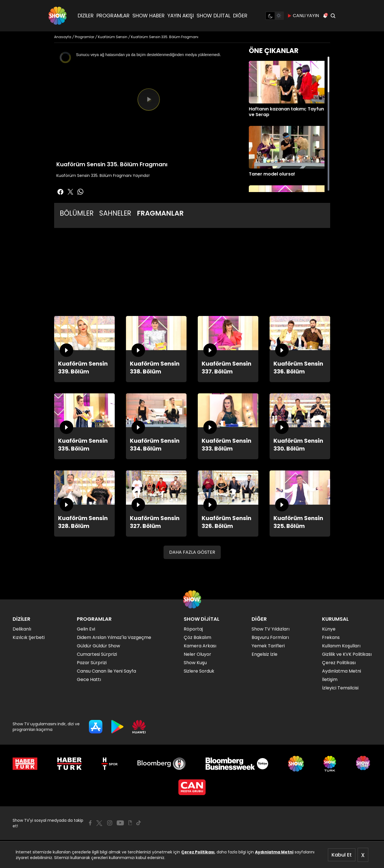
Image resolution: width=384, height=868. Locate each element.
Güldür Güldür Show (98, 646)
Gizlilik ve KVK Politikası (347, 654)
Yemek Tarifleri (268, 646)
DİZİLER (86, 16)
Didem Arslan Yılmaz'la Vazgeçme (114, 637)
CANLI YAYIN (303, 16)
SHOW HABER (149, 16)
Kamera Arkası (200, 646)
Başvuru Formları (270, 637)
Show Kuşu (195, 663)
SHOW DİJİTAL (213, 16)
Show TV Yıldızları (271, 629)
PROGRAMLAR (113, 16)
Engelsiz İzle (265, 654)
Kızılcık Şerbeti (29, 637)
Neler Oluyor (197, 654)
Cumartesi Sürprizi (97, 654)
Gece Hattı (89, 679)
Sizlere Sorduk (199, 671)
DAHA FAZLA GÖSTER (192, 552)
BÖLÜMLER (77, 213)
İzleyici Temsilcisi (340, 688)
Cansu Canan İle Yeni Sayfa (106, 671)
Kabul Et (342, 855)
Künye (329, 629)
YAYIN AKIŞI (181, 16)
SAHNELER (115, 213)
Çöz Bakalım (197, 637)
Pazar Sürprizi (92, 663)
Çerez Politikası (198, 852)
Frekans (331, 637)
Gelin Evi (86, 629)
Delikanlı (22, 629)
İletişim (330, 679)
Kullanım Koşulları (341, 646)
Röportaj (193, 629)
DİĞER (240, 16)
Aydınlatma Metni (274, 852)
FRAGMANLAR (160, 213)
